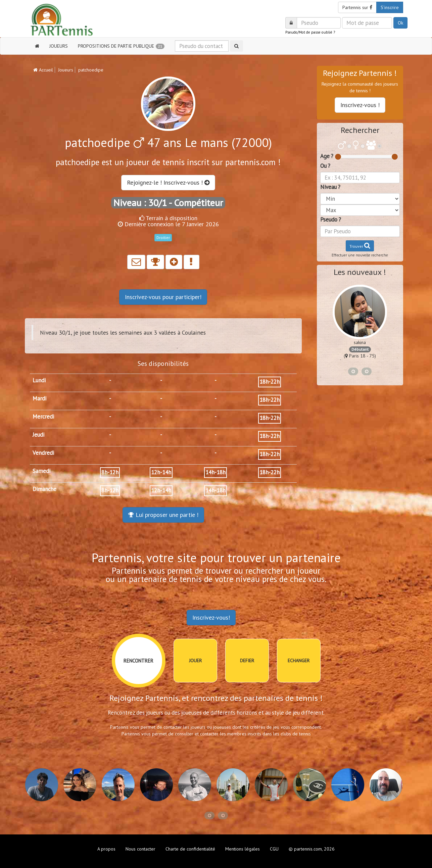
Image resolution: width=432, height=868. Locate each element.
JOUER (195, 661)
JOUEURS (59, 46)
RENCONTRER (138, 661)
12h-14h (161, 472)
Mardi (39, 398)
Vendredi (43, 453)
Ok (400, 23)
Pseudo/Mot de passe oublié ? (310, 32)
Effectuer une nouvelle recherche (360, 255)
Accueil (43, 70)
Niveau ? (330, 187)
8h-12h (110, 472)
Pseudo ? (331, 220)
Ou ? (325, 166)
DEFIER (247, 661)
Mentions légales (243, 849)
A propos (106, 849)
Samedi (41, 471)
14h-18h (215, 472)
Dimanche (44, 489)
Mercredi (43, 417)
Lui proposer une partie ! (163, 515)
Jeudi (38, 435)
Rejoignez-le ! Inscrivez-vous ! (168, 182)
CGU (274, 849)
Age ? (327, 156)
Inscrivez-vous (163, 297)
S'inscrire (390, 7)
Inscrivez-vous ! (360, 105)
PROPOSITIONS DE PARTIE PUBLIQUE (121, 46)
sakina (360, 342)
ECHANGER (299, 661)
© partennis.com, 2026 (312, 849)
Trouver (360, 246)
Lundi (39, 380)
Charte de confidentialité (190, 849)
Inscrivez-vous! (211, 617)
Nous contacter (140, 849)
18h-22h (270, 382)
